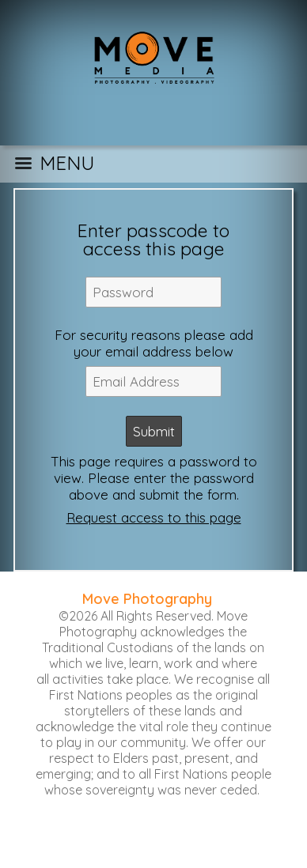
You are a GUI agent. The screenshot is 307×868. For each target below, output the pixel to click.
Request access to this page (154, 517)
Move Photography (147, 599)
